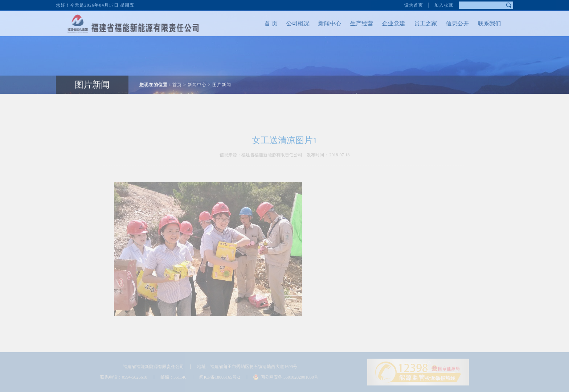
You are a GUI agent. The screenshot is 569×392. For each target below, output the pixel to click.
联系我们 (485, 23)
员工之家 (421, 23)
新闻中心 (325, 23)
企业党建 (389, 23)
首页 (177, 80)
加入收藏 (444, 4)
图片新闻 (92, 80)
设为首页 (414, 4)
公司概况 (293, 23)
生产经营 (357, 23)
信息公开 (453, 23)
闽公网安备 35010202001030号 (289, 377)
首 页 (266, 23)
